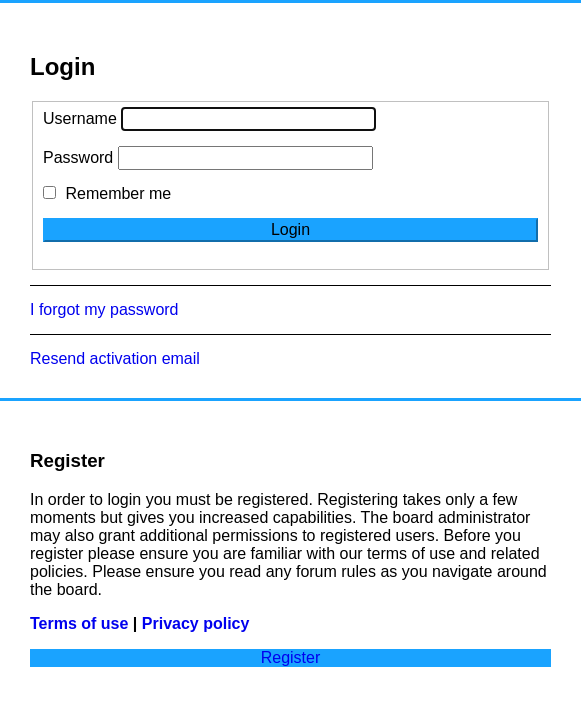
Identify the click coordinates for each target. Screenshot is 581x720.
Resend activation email (115, 358)
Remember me (107, 193)
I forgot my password (104, 309)
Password (78, 157)
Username (80, 118)
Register (291, 657)
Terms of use (79, 623)
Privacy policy (196, 623)
